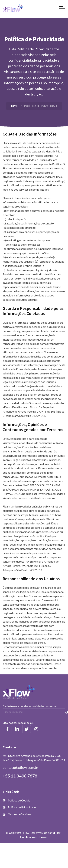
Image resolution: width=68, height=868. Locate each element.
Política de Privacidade (22, 807)
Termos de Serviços (20, 814)
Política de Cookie (19, 800)
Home (14, 106)
